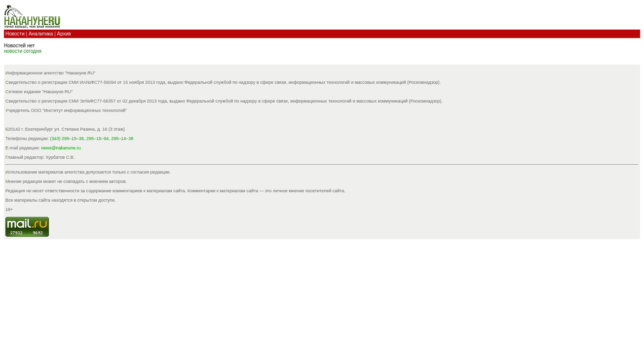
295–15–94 (97, 139)
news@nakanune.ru (61, 148)
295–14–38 (122, 139)
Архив (64, 34)
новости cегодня (23, 51)
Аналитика (41, 34)
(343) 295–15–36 (67, 139)
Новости (15, 34)
